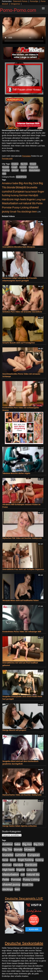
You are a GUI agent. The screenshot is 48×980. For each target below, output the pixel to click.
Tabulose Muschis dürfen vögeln (16, 473)
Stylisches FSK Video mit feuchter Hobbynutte (22, 538)
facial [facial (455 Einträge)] (28, 192)
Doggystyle (33, 167)
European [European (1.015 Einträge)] (19, 192)
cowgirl (14, 167)
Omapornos (15, 4)
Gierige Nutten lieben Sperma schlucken (20, 826)
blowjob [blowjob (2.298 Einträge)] (21, 187)
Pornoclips (34, 1)
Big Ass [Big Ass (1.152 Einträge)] (23, 183)
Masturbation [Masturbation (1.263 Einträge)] (10, 203)
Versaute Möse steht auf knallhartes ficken (20, 600)
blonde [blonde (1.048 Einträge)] (11, 187)
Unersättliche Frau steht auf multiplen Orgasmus (23, 569)
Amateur (15, 164)
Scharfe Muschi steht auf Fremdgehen (19, 343)
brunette (6, 167)
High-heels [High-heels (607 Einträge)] (20, 199)
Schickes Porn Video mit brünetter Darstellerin (22, 312)
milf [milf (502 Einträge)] (21, 203)
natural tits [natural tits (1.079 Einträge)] (29, 203)
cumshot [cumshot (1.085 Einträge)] (7, 192)
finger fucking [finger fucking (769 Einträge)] (26, 860)
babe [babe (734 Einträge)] (15, 183)
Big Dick (24, 164)
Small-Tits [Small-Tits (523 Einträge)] (15, 212)
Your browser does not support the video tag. (24, 31)
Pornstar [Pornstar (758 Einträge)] (7, 207)
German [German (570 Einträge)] (24, 195)
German (15, 170)
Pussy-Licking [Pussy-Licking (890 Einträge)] (21, 207)
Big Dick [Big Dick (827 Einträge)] (33, 183)
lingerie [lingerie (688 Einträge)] (31, 199)
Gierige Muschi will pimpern (14, 730)
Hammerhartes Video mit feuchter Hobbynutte (22, 795)
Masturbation (34, 170)
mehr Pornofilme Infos (11, 151)
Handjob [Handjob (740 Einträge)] (33, 195)
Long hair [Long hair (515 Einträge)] (41, 199)
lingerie (24, 170)
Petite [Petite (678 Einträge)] (39, 203)
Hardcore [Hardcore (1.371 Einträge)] (8, 199)
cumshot (23, 167)
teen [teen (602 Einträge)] (35, 212)
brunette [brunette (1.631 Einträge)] (32, 187)
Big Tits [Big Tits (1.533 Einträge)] (7, 849)
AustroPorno (21, 177)
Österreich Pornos (20, 1)
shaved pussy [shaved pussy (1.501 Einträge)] (11, 884)
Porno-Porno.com (18, 10)
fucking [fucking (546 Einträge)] (15, 195)
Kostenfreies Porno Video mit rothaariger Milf (22, 632)
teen (4, 174)
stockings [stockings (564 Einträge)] (26, 212)
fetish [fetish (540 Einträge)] (34, 192)
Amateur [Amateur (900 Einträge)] (7, 183)
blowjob (33, 164)
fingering (6, 170)
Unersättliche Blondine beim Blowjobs (19, 247)
